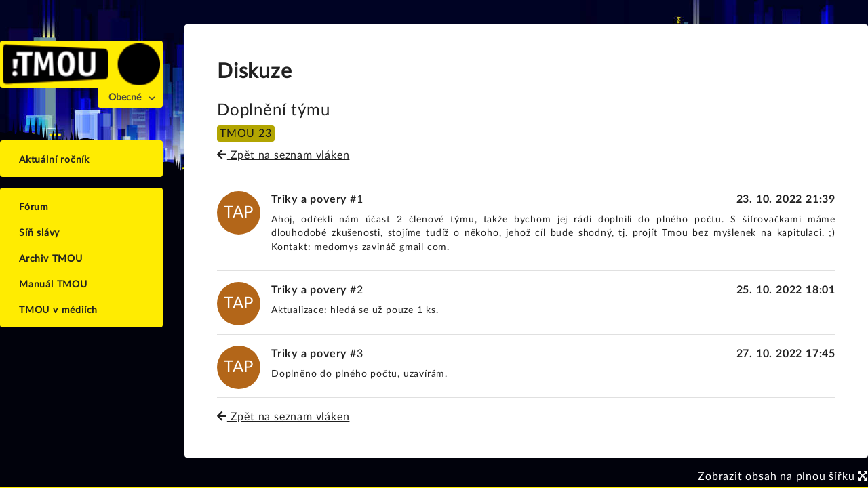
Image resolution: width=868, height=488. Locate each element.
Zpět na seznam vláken (283, 155)
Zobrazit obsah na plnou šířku (783, 476)
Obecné (125, 98)
